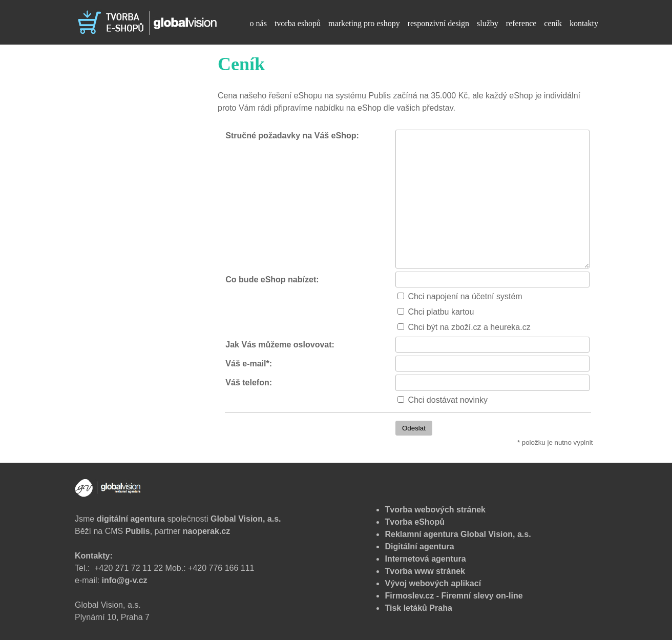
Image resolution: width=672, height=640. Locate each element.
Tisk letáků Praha (418, 608)
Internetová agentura (425, 559)
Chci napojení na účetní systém (457, 296)
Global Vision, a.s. (246, 519)
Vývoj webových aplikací (433, 583)
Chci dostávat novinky (439, 400)
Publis (138, 531)
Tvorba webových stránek (435, 510)
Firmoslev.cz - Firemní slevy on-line (454, 596)
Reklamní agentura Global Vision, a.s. (458, 534)
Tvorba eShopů (414, 522)
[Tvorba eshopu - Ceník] (146, 22)
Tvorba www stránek (425, 571)
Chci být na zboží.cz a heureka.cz (461, 327)
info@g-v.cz (124, 580)
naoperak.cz (206, 531)
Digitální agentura (419, 546)
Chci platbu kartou (433, 312)
